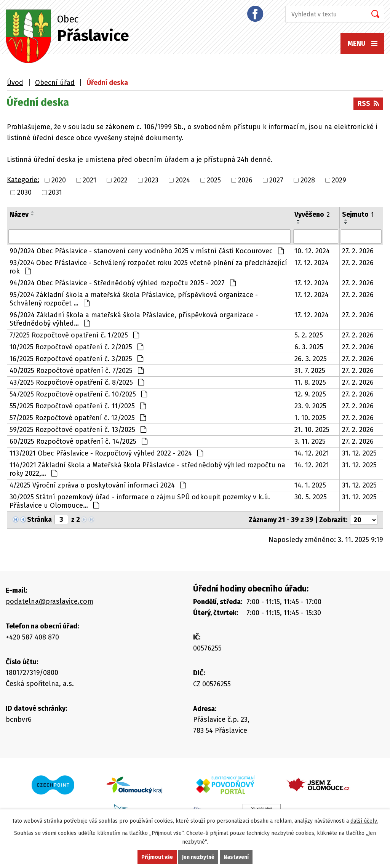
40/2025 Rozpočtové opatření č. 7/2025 (77, 371)
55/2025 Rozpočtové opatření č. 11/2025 (78, 406)
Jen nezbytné (198, 857)
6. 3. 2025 (309, 347)
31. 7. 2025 (310, 371)
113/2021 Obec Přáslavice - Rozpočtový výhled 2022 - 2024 (106, 453)
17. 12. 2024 (312, 263)
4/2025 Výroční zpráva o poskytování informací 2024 (98, 485)
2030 (24, 192)
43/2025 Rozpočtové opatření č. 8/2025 (77, 382)
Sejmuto (358, 214)
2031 (55, 192)
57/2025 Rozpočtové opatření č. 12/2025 (78, 418)
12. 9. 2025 (310, 394)
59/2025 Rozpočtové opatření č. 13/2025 (78, 430)
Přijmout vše (157, 857)
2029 (339, 180)
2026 (245, 180)
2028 (308, 180)
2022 (121, 180)
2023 (151, 180)
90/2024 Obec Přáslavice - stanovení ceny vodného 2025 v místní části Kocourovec (147, 251)
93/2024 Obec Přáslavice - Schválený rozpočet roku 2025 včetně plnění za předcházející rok (148, 267)
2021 (90, 180)
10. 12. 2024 (312, 251)
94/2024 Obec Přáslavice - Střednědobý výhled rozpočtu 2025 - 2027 (123, 283)
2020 (59, 180)
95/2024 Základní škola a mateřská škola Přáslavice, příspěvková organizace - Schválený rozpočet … (134, 299)
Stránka (39, 520)
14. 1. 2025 (310, 485)
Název (19, 214)
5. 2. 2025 (309, 335)
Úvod (15, 83)
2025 (214, 180)
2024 (183, 180)
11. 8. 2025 (310, 382)
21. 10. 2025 (312, 430)
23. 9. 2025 (310, 406)
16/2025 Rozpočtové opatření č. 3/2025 (76, 359)
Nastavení (236, 857)
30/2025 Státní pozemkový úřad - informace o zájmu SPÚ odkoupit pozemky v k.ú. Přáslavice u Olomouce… (140, 501)
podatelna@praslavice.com (50, 601)
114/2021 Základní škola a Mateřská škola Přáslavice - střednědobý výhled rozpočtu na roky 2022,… (147, 469)
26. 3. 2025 (311, 359)
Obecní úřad (55, 83)
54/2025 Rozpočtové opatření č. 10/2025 (78, 394)
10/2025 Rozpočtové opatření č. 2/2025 (76, 347)
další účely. (364, 821)
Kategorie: (23, 180)
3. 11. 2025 (310, 441)
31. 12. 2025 (359, 453)
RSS (368, 104)
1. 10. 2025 (310, 418)
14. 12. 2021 (312, 453)
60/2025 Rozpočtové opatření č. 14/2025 (78, 441)
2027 (276, 180)
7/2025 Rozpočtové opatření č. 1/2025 (74, 335)
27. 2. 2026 (358, 251)
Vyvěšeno (312, 214)
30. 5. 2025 (311, 497)
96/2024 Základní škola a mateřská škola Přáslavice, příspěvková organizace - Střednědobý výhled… (134, 319)
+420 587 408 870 (32, 637)
